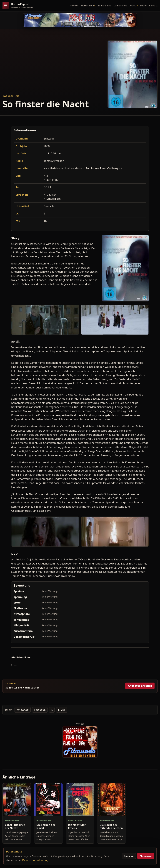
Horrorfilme (87, 5)
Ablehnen (129, 856)
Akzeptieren (146, 856)
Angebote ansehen (140, 686)
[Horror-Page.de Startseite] (19, 6)
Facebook (40, 710)
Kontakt (153, 5)
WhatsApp (23, 710)
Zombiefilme (104, 5)
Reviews (74, 5)
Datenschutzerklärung (35, 860)
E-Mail (62, 710)
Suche (143, 5)
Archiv (133, 5)
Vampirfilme (120, 5)
